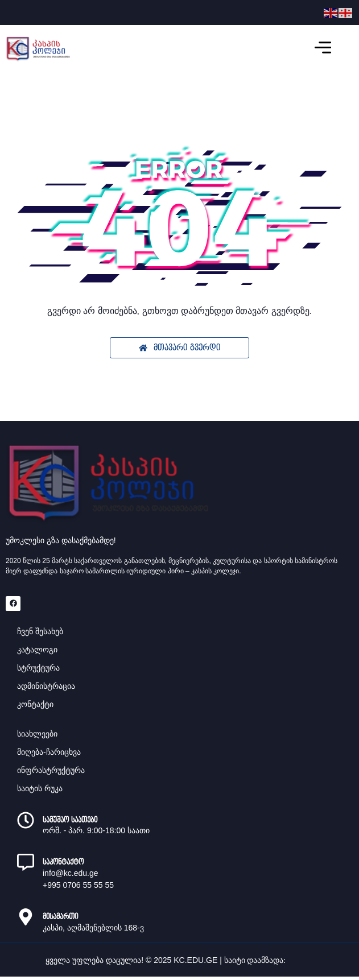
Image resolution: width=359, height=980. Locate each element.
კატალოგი (37, 650)
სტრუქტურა (38, 668)
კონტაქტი (35, 704)
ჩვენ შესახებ (40, 631)
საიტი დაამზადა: (256, 960)
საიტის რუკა (40, 788)
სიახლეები (37, 734)
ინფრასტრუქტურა (51, 770)
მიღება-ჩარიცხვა (49, 752)
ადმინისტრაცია (46, 686)
